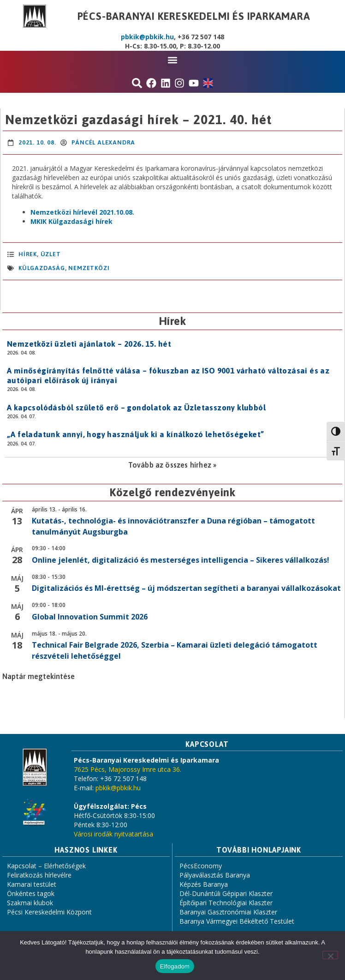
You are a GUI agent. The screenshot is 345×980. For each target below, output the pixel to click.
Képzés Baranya (204, 884)
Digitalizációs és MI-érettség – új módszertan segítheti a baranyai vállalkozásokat (186, 588)
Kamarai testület (32, 884)
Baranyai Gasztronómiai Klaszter (228, 912)
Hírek (28, 254)
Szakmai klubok (30, 903)
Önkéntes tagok (31, 893)
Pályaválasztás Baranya (215, 875)
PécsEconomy (201, 866)
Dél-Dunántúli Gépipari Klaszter (226, 893)
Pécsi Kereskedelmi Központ (49, 912)
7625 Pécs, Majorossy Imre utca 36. (128, 769)
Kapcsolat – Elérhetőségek (46, 866)
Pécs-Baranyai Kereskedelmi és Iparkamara (194, 16)
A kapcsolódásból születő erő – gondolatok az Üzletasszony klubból (136, 408)
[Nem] (330, 955)
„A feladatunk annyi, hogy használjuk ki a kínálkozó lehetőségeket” (135, 434)
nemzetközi (89, 268)
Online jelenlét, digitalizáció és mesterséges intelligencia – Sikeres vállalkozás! (181, 560)
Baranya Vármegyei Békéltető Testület (237, 921)
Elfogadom (175, 966)
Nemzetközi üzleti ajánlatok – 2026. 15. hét (89, 344)
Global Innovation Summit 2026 (90, 617)
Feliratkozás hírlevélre (39, 875)
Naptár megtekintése (39, 676)
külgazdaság (42, 268)
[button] (173, 60)
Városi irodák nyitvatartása (113, 834)
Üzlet (51, 254)
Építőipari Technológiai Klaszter (226, 903)
